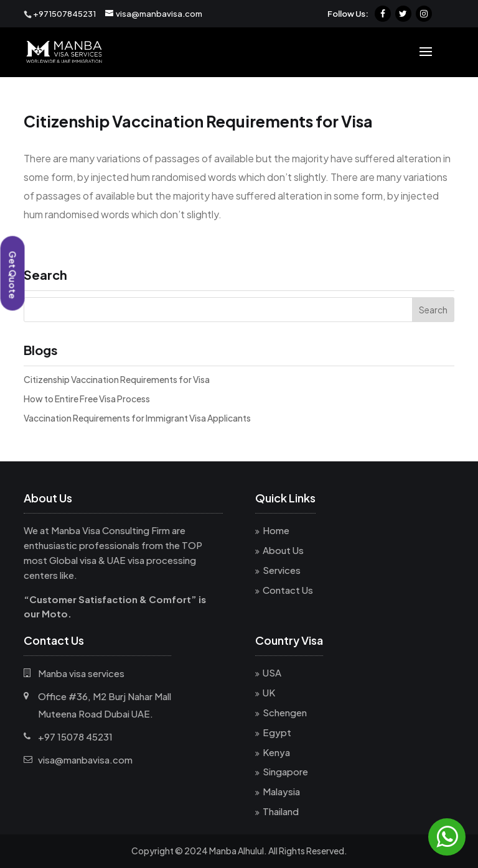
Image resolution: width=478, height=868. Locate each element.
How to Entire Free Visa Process (87, 399)
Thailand (281, 811)
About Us (283, 550)
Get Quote (13, 275)
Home (276, 530)
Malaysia (281, 791)
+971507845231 (64, 14)
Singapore (285, 771)
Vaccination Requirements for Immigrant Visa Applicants (137, 418)
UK (269, 692)
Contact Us (288, 590)
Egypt (277, 732)
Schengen (285, 712)
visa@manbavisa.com (85, 759)
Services (282, 570)
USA (272, 672)
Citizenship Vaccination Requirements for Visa (117, 379)
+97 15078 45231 (75, 736)
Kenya (276, 752)
